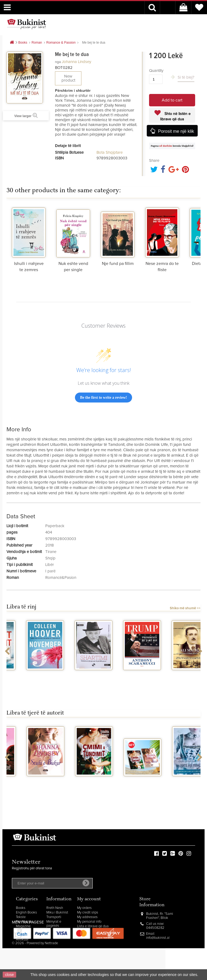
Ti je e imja (128, 781)
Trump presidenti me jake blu (176, 677)
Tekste (21, 917)
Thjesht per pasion (176, 781)
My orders (84, 908)
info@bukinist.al (158, 938)
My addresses (87, 917)
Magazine (23, 926)
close (10, 975)
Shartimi (128, 675)
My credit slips (88, 913)
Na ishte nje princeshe (79, 783)
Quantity (156, 71)
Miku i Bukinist (57, 913)
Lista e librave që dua (93, 926)
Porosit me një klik (176, 131)
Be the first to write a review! (103, 398)
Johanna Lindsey (76, 62)
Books (21, 908)
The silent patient (31, 675)
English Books (26, 913)
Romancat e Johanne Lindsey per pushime (31, 785)
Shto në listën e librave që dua (175, 117)
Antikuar (22, 939)
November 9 (79, 675)
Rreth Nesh (55, 908)
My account (89, 899)
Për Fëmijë (24, 922)
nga (58, 62)
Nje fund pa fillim (118, 264)
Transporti (54, 917)
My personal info (89, 922)
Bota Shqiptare (110, 153)
